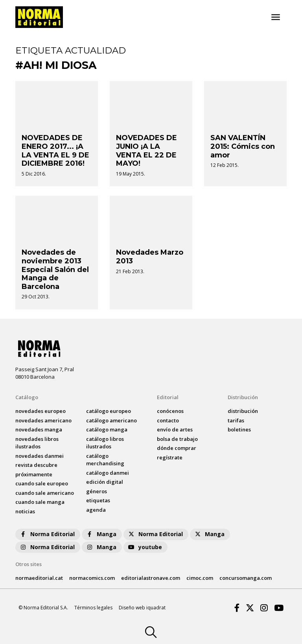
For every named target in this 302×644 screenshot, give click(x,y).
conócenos (170, 411)
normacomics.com (92, 578)
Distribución (243, 397)
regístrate (170, 457)
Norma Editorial (47, 534)
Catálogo (27, 397)
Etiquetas (98, 500)
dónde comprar (177, 448)
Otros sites (29, 564)
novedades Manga (39, 429)
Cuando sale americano (45, 493)
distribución (243, 411)
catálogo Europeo (109, 411)
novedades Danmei (40, 456)
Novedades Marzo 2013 (150, 257)
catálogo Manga (107, 429)
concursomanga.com (246, 578)
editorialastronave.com (151, 578)
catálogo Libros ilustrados (105, 443)
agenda (96, 510)
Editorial (168, 397)
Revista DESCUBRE (36, 465)
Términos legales (93, 608)
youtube (145, 547)
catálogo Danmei (108, 473)
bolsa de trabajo (177, 439)
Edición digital (105, 482)
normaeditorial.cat (39, 578)
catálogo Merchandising (105, 460)
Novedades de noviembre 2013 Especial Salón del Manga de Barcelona (55, 269)
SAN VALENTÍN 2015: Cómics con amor (243, 146)
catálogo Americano (111, 420)
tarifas (236, 420)
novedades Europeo (41, 411)
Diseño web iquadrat (142, 608)
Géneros (97, 491)
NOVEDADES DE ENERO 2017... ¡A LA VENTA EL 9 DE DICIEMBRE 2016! (55, 151)
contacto (168, 420)
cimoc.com (200, 578)
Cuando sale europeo (42, 483)
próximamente (34, 474)
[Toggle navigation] (276, 17)
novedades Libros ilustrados (37, 443)
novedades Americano (43, 420)
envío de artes (175, 429)
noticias (25, 511)
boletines (239, 429)
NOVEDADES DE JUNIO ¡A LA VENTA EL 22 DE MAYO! (146, 151)
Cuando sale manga (40, 502)
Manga (101, 534)
